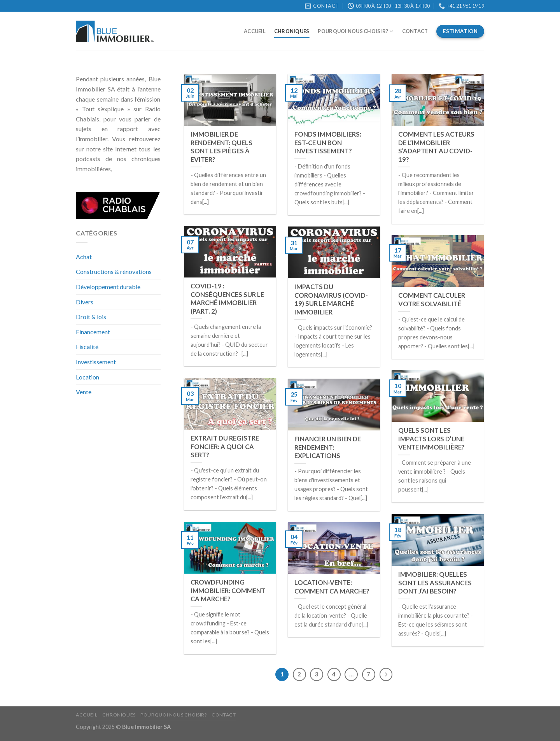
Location (87, 377)
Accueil (255, 31)
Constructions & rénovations (114, 271)
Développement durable (108, 287)
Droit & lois (91, 317)
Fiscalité (87, 347)
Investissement (96, 362)
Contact (415, 31)
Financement (93, 332)
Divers (85, 302)
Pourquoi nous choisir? (355, 31)
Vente (84, 392)
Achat (84, 257)
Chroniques (292, 31)
